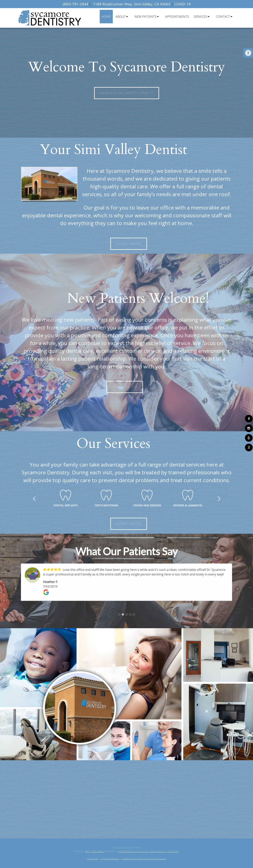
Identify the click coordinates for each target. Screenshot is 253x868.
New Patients (145, 17)
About (121, 17)
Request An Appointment (127, 93)
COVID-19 (182, 4)
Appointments (177, 17)
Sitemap (93, 858)
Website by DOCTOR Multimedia (144, 858)
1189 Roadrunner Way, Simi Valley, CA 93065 (132, 4)
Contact (223, 17)
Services (200, 17)
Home (106, 17)
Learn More (163, 244)
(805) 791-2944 (75, 4)
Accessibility (110, 858)
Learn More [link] (163, 524)
